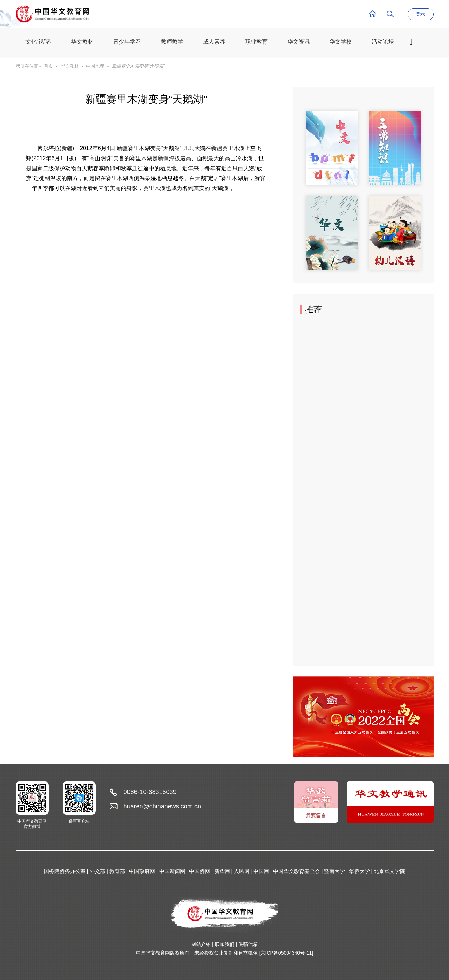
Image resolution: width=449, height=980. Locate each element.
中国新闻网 (172, 871)
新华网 (222, 871)
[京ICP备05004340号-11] (286, 953)
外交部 (97, 871)
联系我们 (225, 944)
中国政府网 (142, 871)
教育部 (117, 871)
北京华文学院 (389, 871)
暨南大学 (334, 871)
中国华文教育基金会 (297, 871)
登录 (420, 14)
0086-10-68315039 (150, 792)
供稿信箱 (248, 944)
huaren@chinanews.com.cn (162, 806)
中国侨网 (200, 871)
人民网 (242, 871)
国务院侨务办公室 (65, 871)
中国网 (261, 871)
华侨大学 (359, 871)
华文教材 (70, 66)
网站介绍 (201, 944)
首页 (48, 66)
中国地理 (95, 66)
